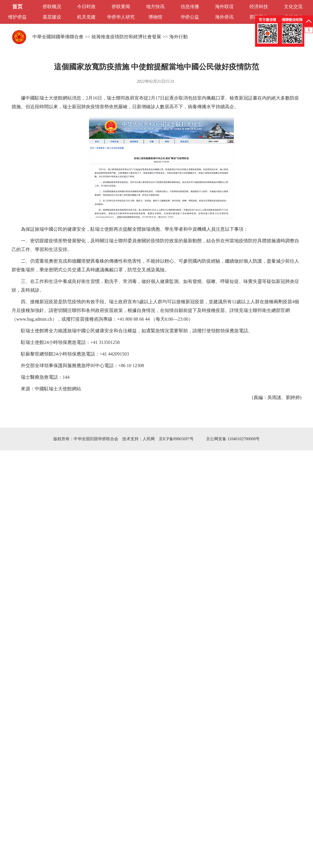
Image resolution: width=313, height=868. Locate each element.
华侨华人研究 (121, 17)
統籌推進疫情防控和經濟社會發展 (126, 37)
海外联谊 (224, 7)
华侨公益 (190, 17)
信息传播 (190, 7)
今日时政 (86, 7)
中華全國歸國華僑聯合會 (58, 37)
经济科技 (259, 7)
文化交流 (293, 7)
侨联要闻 (121, 7)
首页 (17, 7)
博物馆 (155, 17)
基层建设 (52, 17)
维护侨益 (17, 17)
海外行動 (179, 37)
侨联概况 (52, 7)
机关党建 (86, 17)
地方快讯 (155, 7)
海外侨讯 (224, 17)
